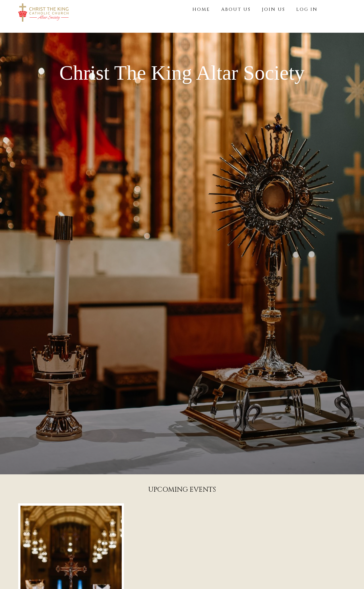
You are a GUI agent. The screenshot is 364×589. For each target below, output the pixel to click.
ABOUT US (236, 9)
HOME (201, 9)
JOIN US (274, 9)
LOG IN (307, 9)
